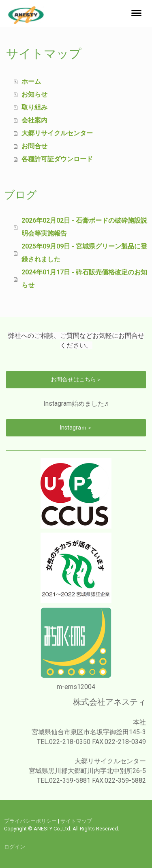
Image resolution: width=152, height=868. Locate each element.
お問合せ (34, 146)
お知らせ (34, 94)
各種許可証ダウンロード (57, 159)
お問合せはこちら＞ (76, 379)
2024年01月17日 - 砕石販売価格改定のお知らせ (84, 279)
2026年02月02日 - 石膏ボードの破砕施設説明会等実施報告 (84, 227)
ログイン (15, 847)
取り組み (34, 107)
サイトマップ (76, 821)
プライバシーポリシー (30, 821)
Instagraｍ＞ (76, 428)
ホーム (31, 81)
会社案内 (34, 120)
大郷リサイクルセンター (57, 133)
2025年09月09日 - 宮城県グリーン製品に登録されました (84, 253)
